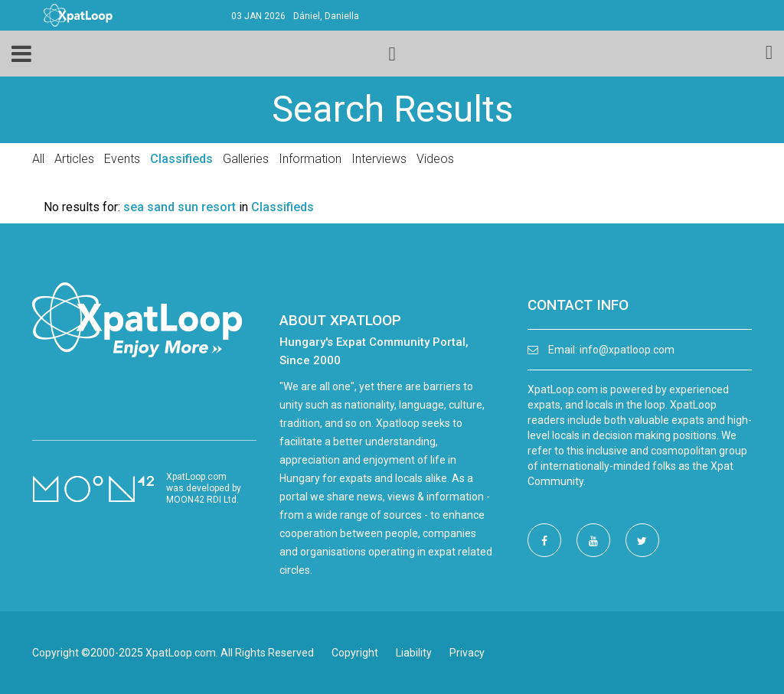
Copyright (355, 653)
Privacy (467, 653)
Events (122, 159)
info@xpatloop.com (627, 350)
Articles (74, 159)
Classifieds (181, 159)
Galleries (246, 159)
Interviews (379, 159)
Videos (435, 159)
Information (310, 159)
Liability (414, 653)
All (38, 159)
